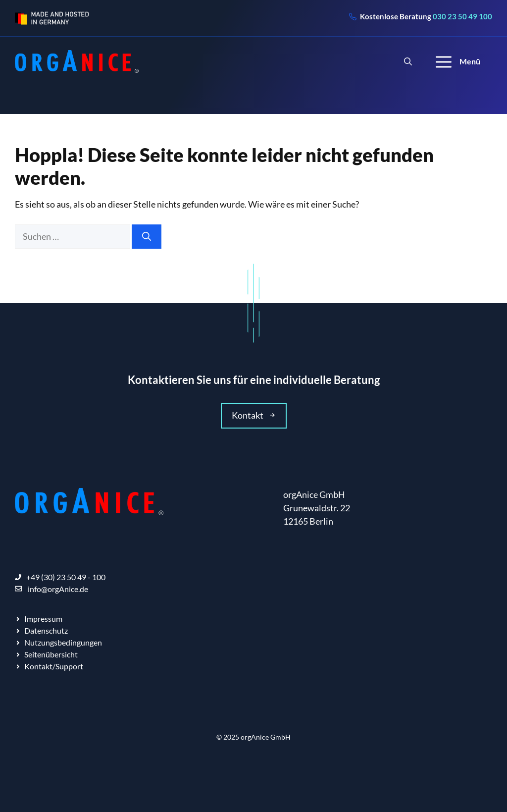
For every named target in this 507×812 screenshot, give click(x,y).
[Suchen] (147, 237)
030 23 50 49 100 (462, 16)
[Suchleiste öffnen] (408, 61)
